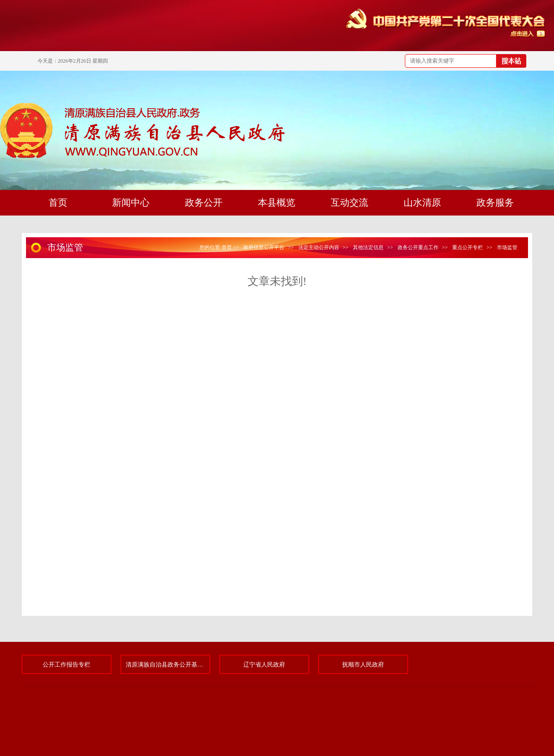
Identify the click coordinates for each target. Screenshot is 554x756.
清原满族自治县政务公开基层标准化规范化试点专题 (165, 664)
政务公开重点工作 (418, 247)
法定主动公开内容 (319, 247)
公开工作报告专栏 (66, 664)
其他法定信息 (368, 247)
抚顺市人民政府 (363, 664)
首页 (227, 247)
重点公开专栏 (467, 247)
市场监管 (507, 247)
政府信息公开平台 (264, 247)
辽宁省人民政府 (264, 664)
